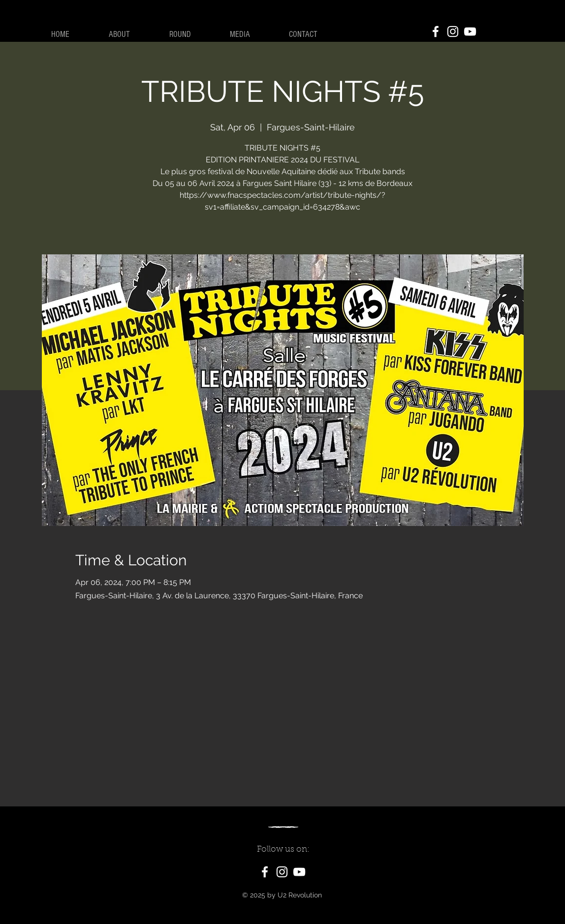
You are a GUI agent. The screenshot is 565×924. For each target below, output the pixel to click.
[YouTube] (470, 31)
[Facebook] (436, 31)
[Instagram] (453, 31)
